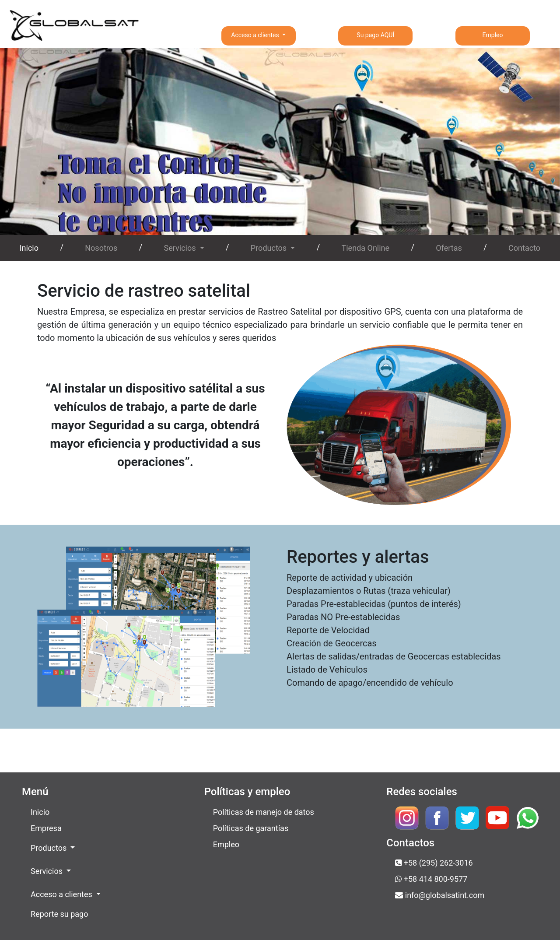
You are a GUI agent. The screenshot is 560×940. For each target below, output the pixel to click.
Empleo (493, 35)
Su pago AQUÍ (375, 35)
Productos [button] (270, 248)
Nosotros (101, 248)
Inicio (31, 247)
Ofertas (449, 248)
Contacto (524, 248)
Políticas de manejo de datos (264, 812)
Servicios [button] (181, 248)
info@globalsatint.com (440, 895)
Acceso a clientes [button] (256, 35)
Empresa (46, 828)
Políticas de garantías (251, 828)
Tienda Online (365, 248)
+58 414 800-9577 (431, 879)
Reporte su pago (59, 914)
